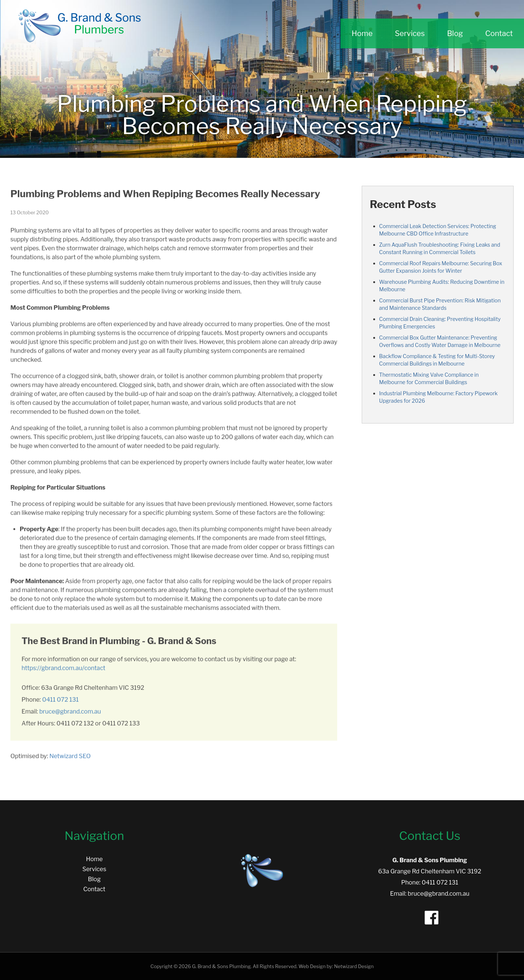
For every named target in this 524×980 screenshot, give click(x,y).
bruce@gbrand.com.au (70, 718)
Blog (455, 33)
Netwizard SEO (70, 762)
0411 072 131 (61, 706)
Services (410, 33)
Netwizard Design (354, 966)
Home (362, 33)
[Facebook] (430, 916)
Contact (499, 33)
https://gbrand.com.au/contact (64, 674)
